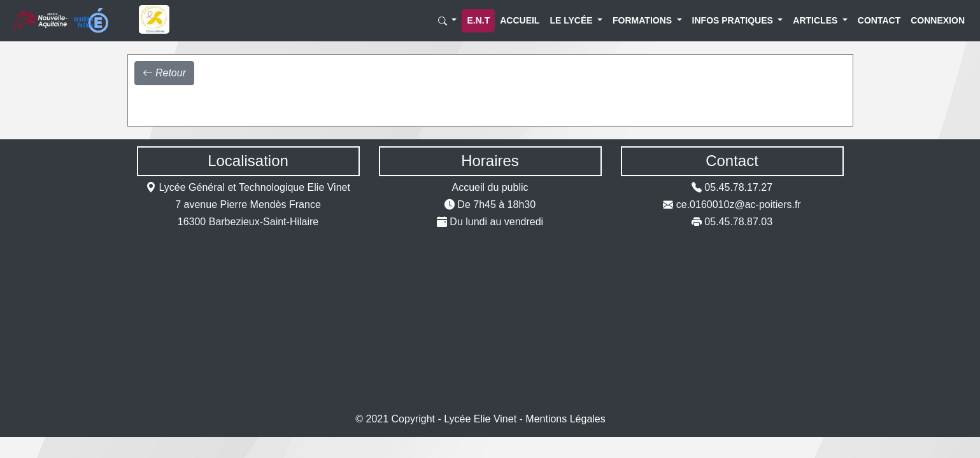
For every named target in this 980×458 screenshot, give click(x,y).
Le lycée (566, 20)
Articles (810, 20)
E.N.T (478, 20)
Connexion (927, 20)
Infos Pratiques (720, 20)
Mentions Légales (565, 419)
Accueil (512, 20)
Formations (634, 20)
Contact (871, 20)
